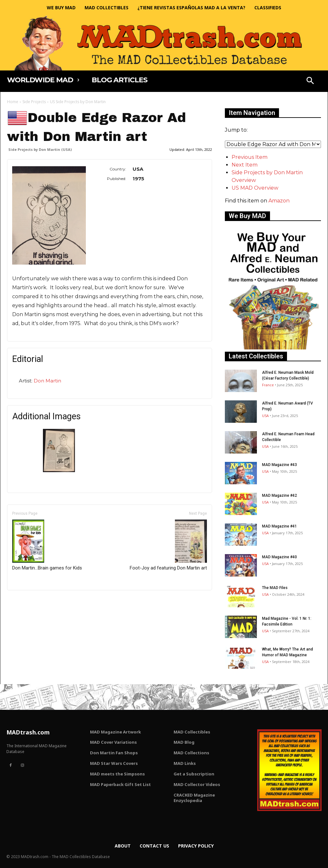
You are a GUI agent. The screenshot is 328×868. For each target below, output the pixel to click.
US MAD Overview (255, 188)
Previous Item (250, 157)
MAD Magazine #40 (279, 557)
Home (13, 102)
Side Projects (34, 102)
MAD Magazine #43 (279, 465)
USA (265, 416)
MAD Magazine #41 (279, 526)
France (268, 385)
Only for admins (29, 601)
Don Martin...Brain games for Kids (47, 545)
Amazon (279, 201)
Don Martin (47, 381)
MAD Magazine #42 (279, 495)
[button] (310, 81)
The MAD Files (275, 588)
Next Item (245, 165)
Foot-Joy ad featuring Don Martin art (168, 545)
